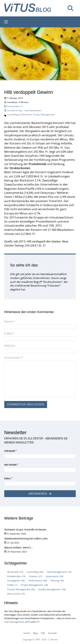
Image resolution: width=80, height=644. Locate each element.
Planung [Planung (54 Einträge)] (57, 581)
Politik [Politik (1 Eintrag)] (12, 585)
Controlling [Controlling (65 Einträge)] (35, 572)
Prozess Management (44, 115)
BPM (28, 622)
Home (27, 633)
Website (10, 346)
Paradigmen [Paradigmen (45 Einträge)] (16, 581)
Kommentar (13, 358)
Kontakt (52, 633)
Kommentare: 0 (15, 106)
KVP (38, 622)
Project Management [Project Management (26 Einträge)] (34, 585)
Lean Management (14, 622)
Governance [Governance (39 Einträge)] (54, 576)
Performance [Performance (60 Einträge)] (38, 581)
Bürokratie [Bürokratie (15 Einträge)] (15, 572)
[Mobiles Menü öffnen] (6, 22)
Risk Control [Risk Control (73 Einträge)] (16, 594)
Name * (9, 321)
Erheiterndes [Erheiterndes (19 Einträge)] (16, 576)
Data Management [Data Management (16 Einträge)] (59, 572)
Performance (26, 115)
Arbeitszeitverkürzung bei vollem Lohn (26, 539)
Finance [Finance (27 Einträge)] (35, 576)
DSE (43, 633)
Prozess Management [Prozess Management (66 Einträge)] (21, 589)
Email (8, 479)
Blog (35, 633)
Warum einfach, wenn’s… (19, 548)
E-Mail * (9, 333)
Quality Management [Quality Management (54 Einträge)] (52, 589)
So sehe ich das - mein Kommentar (24, 110)
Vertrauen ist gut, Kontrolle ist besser (25, 530)
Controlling (13, 115)
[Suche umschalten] (70, 8)
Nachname (11, 465)
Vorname (10, 451)
